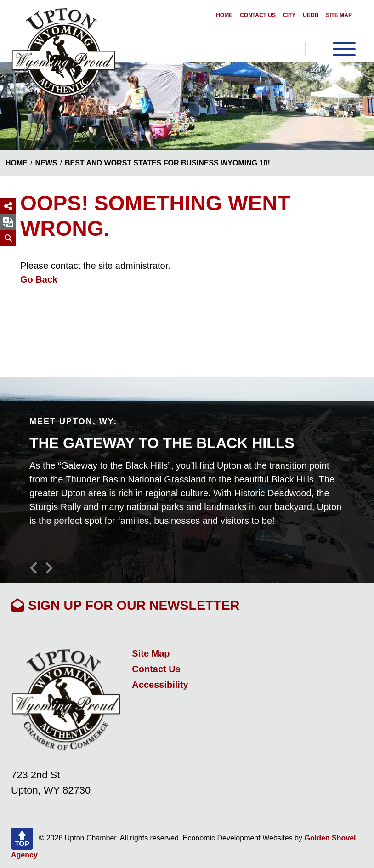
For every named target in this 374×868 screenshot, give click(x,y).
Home (224, 15)
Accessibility (160, 685)
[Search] (8, 238)
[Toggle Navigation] (330, 49)
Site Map (339, 15)
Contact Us (258, 15)
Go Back (39, 279)
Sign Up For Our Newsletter (125, 605)
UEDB (311, 15)
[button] (37, 564)
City (289, 15)
